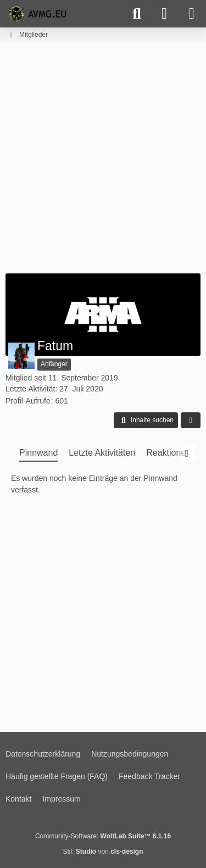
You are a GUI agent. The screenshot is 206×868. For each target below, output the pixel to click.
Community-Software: (103, 836)
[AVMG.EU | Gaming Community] (39, 14)
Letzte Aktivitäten (102, 453)
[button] (146, 421)
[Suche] (137, 14)
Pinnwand (38, 453)
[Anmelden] (164, 14)
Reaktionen (168, 453)
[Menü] (192, 14)
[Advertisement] (103, 157)
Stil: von (103, 852)
